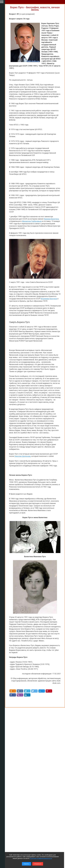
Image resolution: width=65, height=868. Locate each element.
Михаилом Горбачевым (32, 221)
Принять (26, 864)
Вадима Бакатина (51, 219)
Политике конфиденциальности (41, 858)
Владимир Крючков (49, 299)
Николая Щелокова (23, 456)
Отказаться (38, 864)
